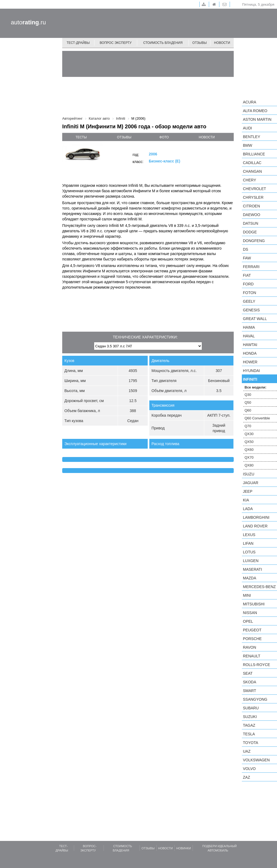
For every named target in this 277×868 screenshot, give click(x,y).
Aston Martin (257, 119)
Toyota (250, 743)
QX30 (249, 434)
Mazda (250, 578)
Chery (250, 180)
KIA (246, 500)
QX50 (249, 442)
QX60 (249, 450)
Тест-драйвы (78, 43)
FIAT (247, 275)
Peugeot (252, 630)
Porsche (252, 639)
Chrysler (253, 197)
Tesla (249, 734)
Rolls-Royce (256, 665)
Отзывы (199, 43)
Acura (250, 102)
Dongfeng (254, 241)
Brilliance (254, 154)
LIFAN (248, 543)
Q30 (248, 395)
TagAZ (249, 725)
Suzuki (250, 717)
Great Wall (255, 319)
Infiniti (250, 379)
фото (164, 137)
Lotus (249, 552)
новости (207, 137)
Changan (252, 171)
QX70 (249, 457)
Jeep (248, 491)
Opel (248, 621)
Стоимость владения (163, 43)
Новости (222, 43)
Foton (250, 293)
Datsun (251, 223)
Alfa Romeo (255, 111)
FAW (247, 258)
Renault (252, 656)
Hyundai (251, 371)
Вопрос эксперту (116, 43)
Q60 (248, 410)
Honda (250, 353)
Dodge (250, 232)
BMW (248, 145)
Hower (250, 362)
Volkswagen (256, 760)
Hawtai (250, 345)
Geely (249, 301)
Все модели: (255, 387)
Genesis (251, 310)
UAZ (247, 751)
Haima (249, 327)
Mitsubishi (254, 604)
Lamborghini (256, 517)
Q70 (248, 426)
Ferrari (251, 267)
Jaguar (251, 483)
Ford (248, 284)
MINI (247, 595)
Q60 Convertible (257, 418)
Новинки (184, 848)
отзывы (124, 137)
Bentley (252, 137)
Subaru (251, 708)
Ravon (250, 647)
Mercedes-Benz (259, 587)
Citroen (251, 206)
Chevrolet (255, 189)
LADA (248, 509)
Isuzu (249, 474)
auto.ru (28, 22)
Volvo (249, 769)
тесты (81, 137)
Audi (247, 128)
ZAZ (246, 777)
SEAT (248, 673)
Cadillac (252, 163)
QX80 (249, 465)
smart (250, 691)
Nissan (250, 613)
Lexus (249, 535)
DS (245, 249)
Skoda (250, 682)
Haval (249, 336)
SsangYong (255, 699)
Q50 (248, 402)
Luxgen (251, 561)
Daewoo (252, 215)
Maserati (253, 569)
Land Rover (255, 526)
